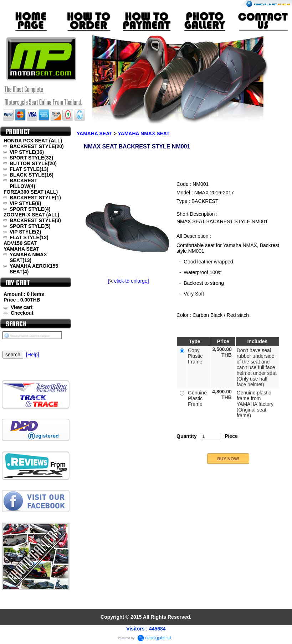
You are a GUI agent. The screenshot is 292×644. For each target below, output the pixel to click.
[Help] (33, 355)
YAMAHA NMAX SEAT (144, 133)
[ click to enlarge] (128, 281)
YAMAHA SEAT (94, 133)
